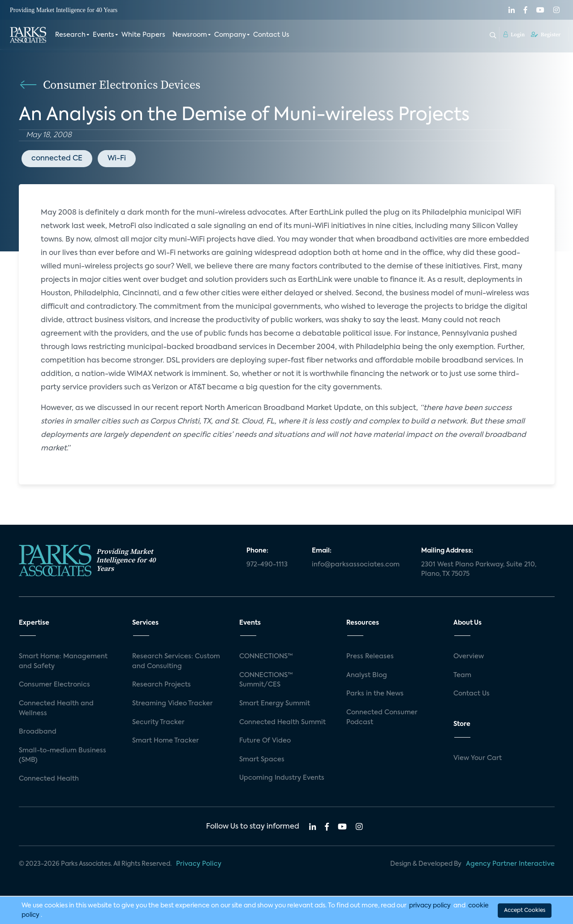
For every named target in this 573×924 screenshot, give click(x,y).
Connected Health (49, 779)
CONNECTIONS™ (266, 656)
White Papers (143, 35)
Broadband (38, 732)
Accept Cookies (525, 910)
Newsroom (190, 35)
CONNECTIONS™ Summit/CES (266, 680)
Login (514, 35)
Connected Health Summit (282, 722)
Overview (469, 656)
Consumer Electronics (54, 685)
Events (103, 35)
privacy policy (430, 905)
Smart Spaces (262, 760)
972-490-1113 (267, 565)
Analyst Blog (367, 675)
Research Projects (162, 685)
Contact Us (271, 35)
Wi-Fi (117, 159)
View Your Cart (478, 758)
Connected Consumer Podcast (382, 717)
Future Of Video (265, 741)
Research (70, 35)
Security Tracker (158, 722)
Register (546, 35)
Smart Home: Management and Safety (63, 661)
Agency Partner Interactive (510, 864)
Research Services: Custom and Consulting (176, 661)
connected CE (57, 159)
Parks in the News (375, 694)
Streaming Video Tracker (172, 704)
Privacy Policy (199, 864)
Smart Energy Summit (275, 704)
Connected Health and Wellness (56, 708)
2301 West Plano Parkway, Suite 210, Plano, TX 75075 (479, 570)
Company (230, 35)
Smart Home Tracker (166, 741)
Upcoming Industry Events (282, 778)
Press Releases (370, 656)
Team (462, 675)
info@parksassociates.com (356, 565)
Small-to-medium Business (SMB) (62, 756)
